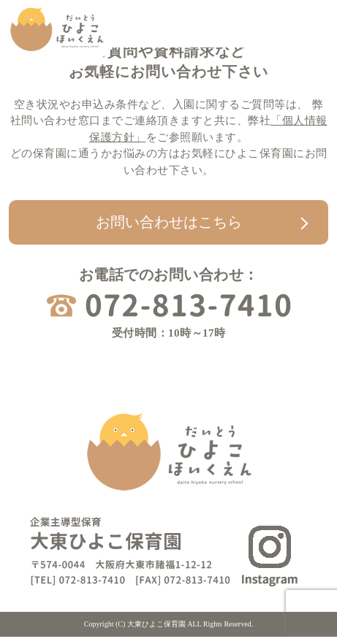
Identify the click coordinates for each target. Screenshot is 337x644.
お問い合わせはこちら (169, 222)
